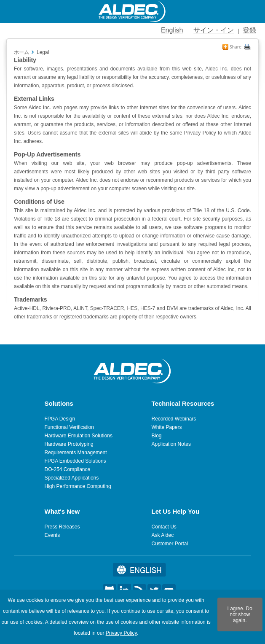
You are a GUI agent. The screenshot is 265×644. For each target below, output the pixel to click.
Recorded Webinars (174, 419)
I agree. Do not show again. (240, 614)
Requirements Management (76, 453)
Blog (157, 436)
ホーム (21, 52)
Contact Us (164, 527)
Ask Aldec (163, 535)
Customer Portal (170, 544)
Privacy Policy (121, 633)
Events (52, 535)
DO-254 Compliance (68, 469)
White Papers (167, 427)
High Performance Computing (78, 486)
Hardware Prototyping (69, 444)
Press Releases (62, 527)
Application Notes (171, 444)
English (172, 30)
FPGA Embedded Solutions (75, 461)
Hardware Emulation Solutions (79, 436)
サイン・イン (214, 30)
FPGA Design (60, 419)
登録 (249, 30)
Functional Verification (69, 427)
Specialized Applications (72, 478)
